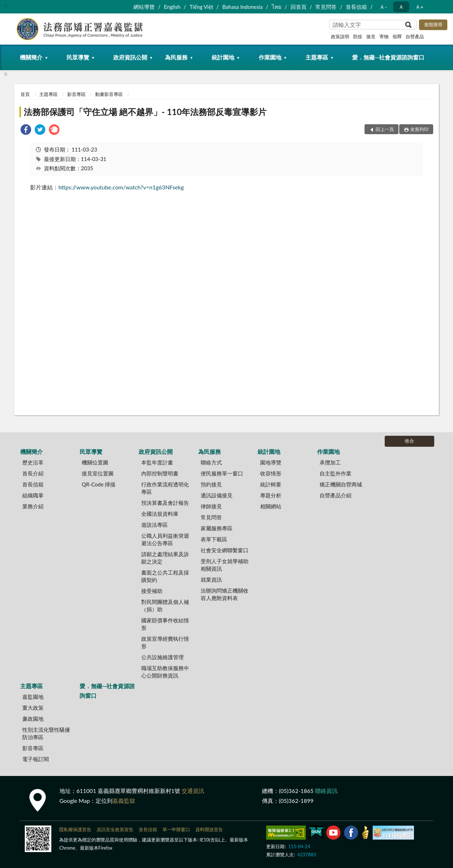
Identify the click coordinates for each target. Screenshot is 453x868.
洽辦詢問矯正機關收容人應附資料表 (225, 594)
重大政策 (33, 708)
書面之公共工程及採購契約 (165, 576)
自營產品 (415, 36)
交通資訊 (193, 791)
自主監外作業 (336, 473)
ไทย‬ (277, 7)
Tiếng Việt (202, 7)
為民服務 (176, 57)
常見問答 (326, 7)
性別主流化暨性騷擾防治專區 (46, 733)
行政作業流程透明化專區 (165, 488)
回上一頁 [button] (385, 129)
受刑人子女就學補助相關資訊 (225, 565)
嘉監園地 (33, 697)
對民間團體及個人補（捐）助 (165, 606)
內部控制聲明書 (160, 473)
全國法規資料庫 (160, 514)
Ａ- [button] (383, 7)
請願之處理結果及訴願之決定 (165, 558)
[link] (26, 130)
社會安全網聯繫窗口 (225, 550)
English (172, 7)
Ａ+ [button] (419, 7)
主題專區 (317, 57)
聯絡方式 (211, 462)
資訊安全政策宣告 (115, 829)
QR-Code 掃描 (99, 484)
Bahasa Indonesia (242, 7)
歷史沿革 (33, 462)
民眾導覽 (78, 57)
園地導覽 (271, 462)
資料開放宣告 (209, 829)
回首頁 (299, 7)
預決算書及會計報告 (165, 503)
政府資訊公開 (130, 57)
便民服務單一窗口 (222, 473)
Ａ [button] (401, 7)
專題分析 (271, 495)
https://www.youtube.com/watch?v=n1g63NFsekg (121, 187)
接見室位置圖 (98, 473)
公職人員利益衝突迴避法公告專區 (165, 539)
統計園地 (223, 57)
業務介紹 (33, 506)
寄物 (384, 36)
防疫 (358, 36)
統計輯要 (271, 484)
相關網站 (271, 506)
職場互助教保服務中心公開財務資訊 (165, 672)
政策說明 (340, 36)
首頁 (25, 94)
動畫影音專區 (109, 94)
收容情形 (271, 473)
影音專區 (76, 94)
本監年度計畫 (157, 462)
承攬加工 (330, 462)
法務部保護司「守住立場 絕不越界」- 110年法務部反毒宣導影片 (145, 112)
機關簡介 (31, 57)
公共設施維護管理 (162, 657)
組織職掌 (33, 495)
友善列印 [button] (419, 129)
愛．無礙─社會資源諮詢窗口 (388, 57)
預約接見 (211, 484)
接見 (371, 36)
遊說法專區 (154, 525)
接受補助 (152, 591)
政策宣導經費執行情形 (165, 642)
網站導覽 (144, 7)
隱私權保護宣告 (75, 829)
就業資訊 (211, 579)
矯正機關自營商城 (341, 484)
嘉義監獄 (124, 801)
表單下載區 (214, 539)
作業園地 (270, 57)
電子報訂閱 (36, 759)
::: (6, 5)
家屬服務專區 (217, 528)
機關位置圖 (95, 462)
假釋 (397, 36)
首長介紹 (33, 473)
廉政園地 (33, 719)
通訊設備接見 (217, 495)
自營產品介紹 (336, 495)
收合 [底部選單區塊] (409, 441)
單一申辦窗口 (176, 829)
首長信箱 (356, 7)
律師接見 (211, 506)
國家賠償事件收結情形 (165, 624)
